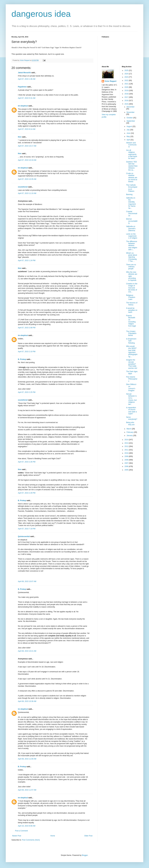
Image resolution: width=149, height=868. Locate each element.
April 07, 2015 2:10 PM (27, 352)
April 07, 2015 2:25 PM (27, 392)
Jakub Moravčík (24, 73)
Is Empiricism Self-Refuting (131, 341)
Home (53, 836)
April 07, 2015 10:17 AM (27, 146)
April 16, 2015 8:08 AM (27, 826)
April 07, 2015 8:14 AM (27, 129)
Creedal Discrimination (132, 214)
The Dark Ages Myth (132, 372)
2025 (127, 70)
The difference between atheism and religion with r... (132, 246)
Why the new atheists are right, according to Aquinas (132, 276)
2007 (127, 463)
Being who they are (130, 423)
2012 (127, 446)
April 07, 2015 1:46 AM (27, 79)
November (130, 112)
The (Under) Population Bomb (131, 333)
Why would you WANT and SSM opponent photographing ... (132, 351)
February (130, 432)
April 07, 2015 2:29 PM (27, 493)
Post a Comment (21, 831)
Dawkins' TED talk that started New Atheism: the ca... (132, 166)
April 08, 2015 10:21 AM (27, 651)
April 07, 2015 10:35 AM (27, 179)
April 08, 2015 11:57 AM (27, 790)
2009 (127, 456)
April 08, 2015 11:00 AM (27, 759)
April (128, 140)
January (130, 436)
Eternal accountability (132, 221)
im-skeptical (23, 106)
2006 (127, 466)
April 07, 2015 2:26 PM (27, 462)
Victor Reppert (110, 81)
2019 (127, 91)
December (130, 107)
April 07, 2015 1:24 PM (27, 261)
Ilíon (20, 137)
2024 (127, 74)
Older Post (88, 836)
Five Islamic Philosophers (132, 379)
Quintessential (24, 536)
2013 (127, 443)
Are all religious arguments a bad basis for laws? (132, 154)
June (129, 133)
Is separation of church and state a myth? (131, 411)
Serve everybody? (132, 418)
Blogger (85, 855)
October (130, 118)
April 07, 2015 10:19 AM (27, 160)
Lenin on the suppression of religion (132, 236)
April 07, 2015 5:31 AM (27, 98)
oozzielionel (23, 187)
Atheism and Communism (131, 145)
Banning (129, 194)
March (129, 429)
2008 (127, 460)
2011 (127, 450)
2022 (127, 80)
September (131, 121)
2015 (127, 104)
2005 (127, 470)
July (128, 130)
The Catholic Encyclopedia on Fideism (132, 188)
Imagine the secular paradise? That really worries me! (132, 364)
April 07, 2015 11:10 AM (27, 193)
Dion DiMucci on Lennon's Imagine (131, 387)
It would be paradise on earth (132, 310)
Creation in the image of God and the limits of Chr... (132, 288)
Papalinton (22, 87)
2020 (127, 87)
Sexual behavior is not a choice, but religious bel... (131, 399)
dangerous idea (41, 14)
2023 (127, 77)
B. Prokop (22, 359)
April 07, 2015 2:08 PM (27, 328)
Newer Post (17, 836)
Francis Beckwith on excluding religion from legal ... (131, 322)
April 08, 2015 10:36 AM (27, 701)
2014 (127, 440)
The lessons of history (132, 304)
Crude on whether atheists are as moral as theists (132, 178)
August (129, 126)
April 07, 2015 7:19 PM (27, 529)
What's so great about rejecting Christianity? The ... (132, 257)
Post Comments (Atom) (31, 840)
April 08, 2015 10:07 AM (27, 581)
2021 (127, 84)
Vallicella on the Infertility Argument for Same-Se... (131, 203)
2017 (127, 97)
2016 (127, 101)
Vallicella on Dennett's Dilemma (131, 228)
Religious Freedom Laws (131, 297)
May (128, 136)
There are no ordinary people (131, 267)
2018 (127, 94)
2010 (127, 453)
